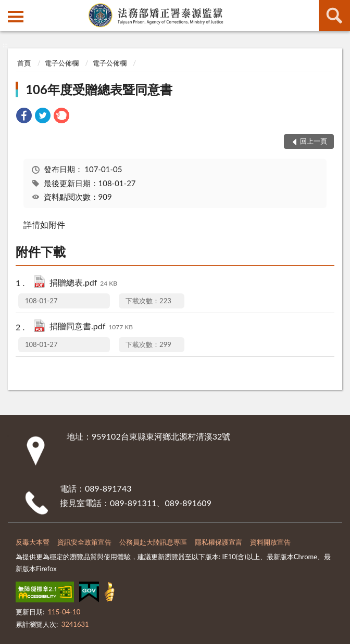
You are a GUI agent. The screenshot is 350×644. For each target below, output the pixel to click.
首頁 (24, 63)
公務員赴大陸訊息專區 (153, 542)
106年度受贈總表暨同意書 (99, 89)
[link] (24, 117)
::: (8, 8)
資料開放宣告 (270, 542)
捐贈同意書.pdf (91, 327)
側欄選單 (16, 17)
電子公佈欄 (62, 63)
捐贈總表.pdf (83, 283)
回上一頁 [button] (314, 141)
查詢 (334, 16)
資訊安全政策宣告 (84, 542)
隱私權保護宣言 (218, 542)
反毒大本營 (33, 542)
